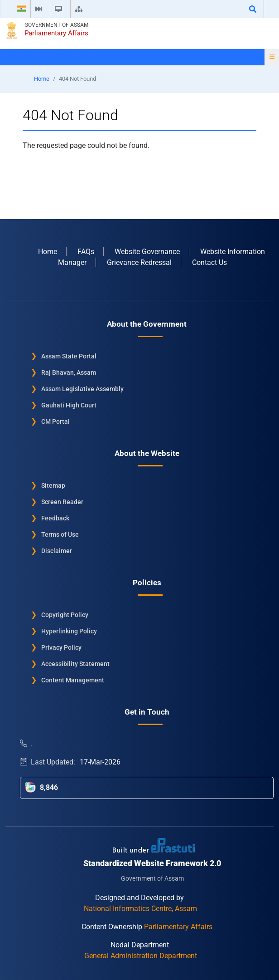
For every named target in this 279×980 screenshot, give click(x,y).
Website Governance (147, 252)
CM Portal (55, 421)
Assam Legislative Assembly (82, 389)
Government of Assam (56, 25)
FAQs (86, 252)
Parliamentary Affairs (56, 33)
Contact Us (209, 262)
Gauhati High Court (69, 405)
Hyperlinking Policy (69, 631)
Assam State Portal (69, 356)
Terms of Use (60, 534)
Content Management (73, 680)
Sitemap (53, 485)
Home (42, 79)
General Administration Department (141, 956)
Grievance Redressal (139, 262)
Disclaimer (57, 551)
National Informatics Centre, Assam (140, 909)
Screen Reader (62, 502)
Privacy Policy (61, 647)
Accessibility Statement (75, 664)
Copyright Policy (65, 615)
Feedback (55, 518)
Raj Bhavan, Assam (69, 372)
